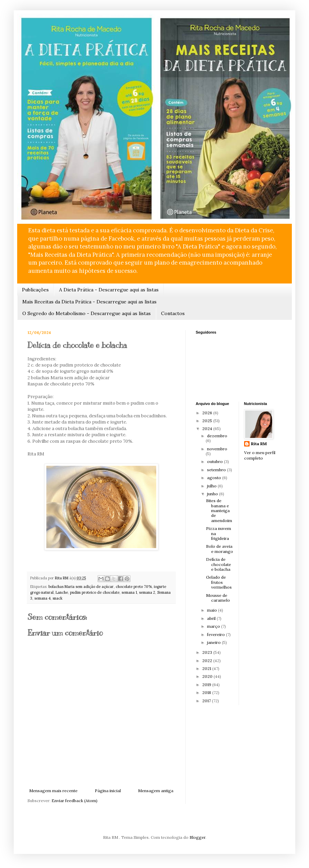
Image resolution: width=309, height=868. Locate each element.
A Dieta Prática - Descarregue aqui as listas (109, 290)
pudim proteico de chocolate (95, 592)
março (214, 626)
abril (212, 618)
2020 (208, 676)
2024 (208, 429)
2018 (207, 692)
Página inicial (108, 791)
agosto (215, 478)
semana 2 (147, 592)
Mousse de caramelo (218, 598)
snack (58, 598)
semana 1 (129, 592)
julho (212, 486)
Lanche (62, 592)
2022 (208, 661)
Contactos (173, 313)
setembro (217, 470)
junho (213, 494)
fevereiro (216, 634)
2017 (207, 701)
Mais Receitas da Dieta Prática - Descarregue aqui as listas (89, 302)
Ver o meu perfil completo (260, 455)
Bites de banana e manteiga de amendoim (219, 511)
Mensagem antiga (156, 791)
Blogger (197, 837)
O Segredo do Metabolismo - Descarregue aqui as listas (87, 313)
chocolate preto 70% (134, 587)
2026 (208, 413)
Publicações (35, 290)
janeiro (214, 642)
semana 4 (42, 598)
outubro (215, 461)
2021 (207, 668)
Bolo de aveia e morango (220, 549)
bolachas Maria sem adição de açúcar (81, 587)
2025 (208, 421)
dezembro (217, 436)
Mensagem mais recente (53, 791)
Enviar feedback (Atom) (75, 801)
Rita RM (259, 444)
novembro (217, 449)
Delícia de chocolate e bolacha (219, 564)
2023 (208, 652)
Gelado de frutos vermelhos (219, 582)
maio (213, 610)
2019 (207, 685)
